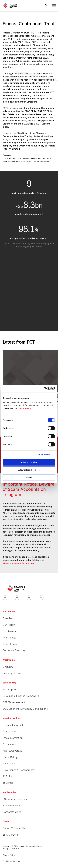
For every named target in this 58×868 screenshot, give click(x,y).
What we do (9, 660)
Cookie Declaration (11, 862)
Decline (29, 478)
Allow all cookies (29, 462)
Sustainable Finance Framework (21, 696)
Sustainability (9, 683)
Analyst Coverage (12, 751)
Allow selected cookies (29, 470)
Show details (44, 455)
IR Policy (8, 777)
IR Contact (8, 783)
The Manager (10, 638)
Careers (7, 822)
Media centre (9, 793)
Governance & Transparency (19, 770)
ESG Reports (10, 690)
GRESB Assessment (14, 703)
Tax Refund (9, 764)
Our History (9, 625)
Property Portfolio (13, 673)
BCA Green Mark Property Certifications (25, 709)
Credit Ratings (11, 757)
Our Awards (9, 631)
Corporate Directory (14, 651)
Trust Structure (11, 644)
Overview (8, 619)
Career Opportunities (15, 829)
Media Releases (11, 806)
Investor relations (12, 719)
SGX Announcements (15, 799)
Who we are (9, 612)
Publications (10, 745)
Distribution (9, 732)
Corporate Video (12, 812)
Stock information (13, 738)
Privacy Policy (9, 855)
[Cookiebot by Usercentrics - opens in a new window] (44, 389)
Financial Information (15, 725)
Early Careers (10, 835)
